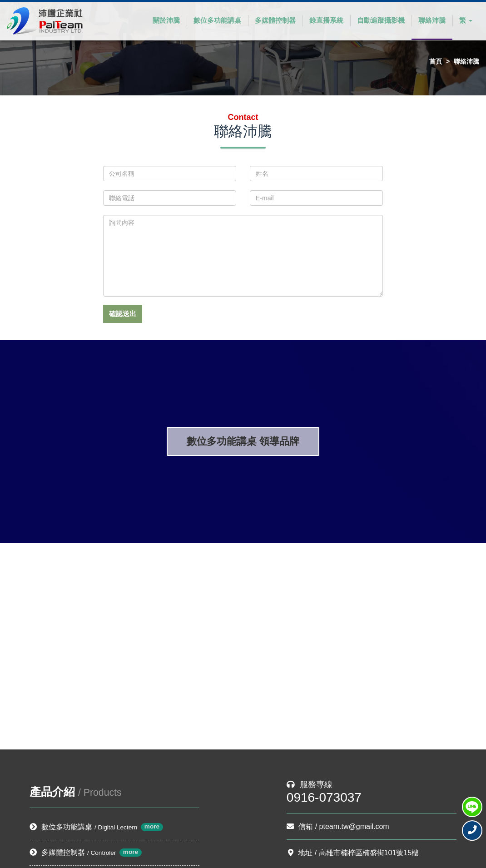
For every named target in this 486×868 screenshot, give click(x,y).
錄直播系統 (326, 20)
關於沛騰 (166, 20)
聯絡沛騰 (432, 20)
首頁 (436, 61)
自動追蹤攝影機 (381, 20)
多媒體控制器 (275, 20)
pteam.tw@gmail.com (354, 826)
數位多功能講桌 (217, 20)
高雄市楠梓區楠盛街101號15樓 (369, 853)
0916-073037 (324, 797)
